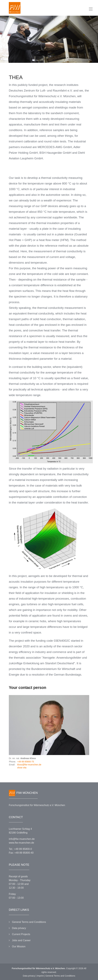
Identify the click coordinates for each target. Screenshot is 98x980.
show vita (22, 768)
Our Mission (19, 946)
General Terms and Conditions (29, 922)
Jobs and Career (21, 940)
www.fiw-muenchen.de (21, 843)
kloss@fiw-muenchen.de (29, 765)
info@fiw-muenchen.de (22, 839)
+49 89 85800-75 (26, 762)
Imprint (40, 976)
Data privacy (19, 928)
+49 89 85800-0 (23, 849)
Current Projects (21, 934)
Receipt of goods (18, 876)
